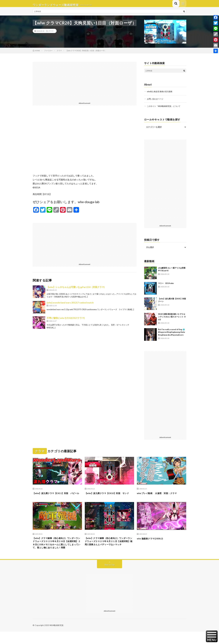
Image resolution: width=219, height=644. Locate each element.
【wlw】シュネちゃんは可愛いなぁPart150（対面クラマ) (76, 290)
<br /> (85, 145)
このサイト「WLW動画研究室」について (165, 109)
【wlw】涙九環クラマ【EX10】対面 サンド (108, 498)
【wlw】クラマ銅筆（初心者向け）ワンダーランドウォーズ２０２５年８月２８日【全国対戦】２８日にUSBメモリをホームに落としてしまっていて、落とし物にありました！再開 (57, 552)
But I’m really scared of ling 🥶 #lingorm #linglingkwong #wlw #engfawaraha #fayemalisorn (172, 335)
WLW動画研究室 (57, 638)
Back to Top (110, 577)
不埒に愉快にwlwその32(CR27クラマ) (66, 321)
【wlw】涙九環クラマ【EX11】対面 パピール (56, 498)
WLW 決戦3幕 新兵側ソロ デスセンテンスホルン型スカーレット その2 (172, 319)
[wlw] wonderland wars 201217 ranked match (70, 305)
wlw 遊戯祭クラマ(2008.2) (152, 545)
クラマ (51, 34)
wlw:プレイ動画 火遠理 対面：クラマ (161, 496)
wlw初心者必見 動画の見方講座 (161, 94)
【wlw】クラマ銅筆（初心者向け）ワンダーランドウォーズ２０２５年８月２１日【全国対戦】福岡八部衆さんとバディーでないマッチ (109, 550)
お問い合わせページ (156, 101)
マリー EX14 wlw (166, 286)
